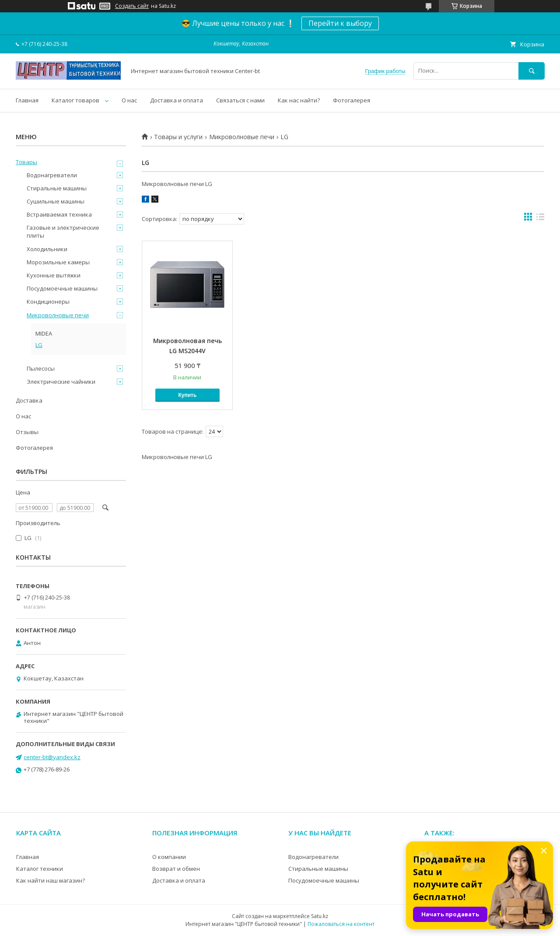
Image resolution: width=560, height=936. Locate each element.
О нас (129, 100)
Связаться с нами (240, 100)
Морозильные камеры (58, 262)
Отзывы (27, 432)
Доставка (29, 400)
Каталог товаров (75, 100)
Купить (187, 395)
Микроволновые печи (242, 137)
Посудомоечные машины (62, 288)
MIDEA (44, 333)
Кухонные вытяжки (54, 275)
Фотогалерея (352, 100)
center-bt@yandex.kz (52, 757)
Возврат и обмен (176, 869)
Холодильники (47, 249)
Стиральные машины (57, 188)
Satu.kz (320, 916)
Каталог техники (40, 869)
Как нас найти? (299, 100)
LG (39, 345)
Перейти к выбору (340, 23)
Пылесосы (41, 368)
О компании (169, 857)
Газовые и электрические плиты (63, 231)
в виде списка (540, 219)
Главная (27, 100)
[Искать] (532, 71)
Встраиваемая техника (59, 214)
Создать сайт (132, 6)
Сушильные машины (56, 201)
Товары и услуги (178, 137)
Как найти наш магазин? (51, 880)
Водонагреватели (52, 175)
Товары (26, 162)
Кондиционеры (48, 301)
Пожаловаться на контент (341, 924)
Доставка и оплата (177, 100)
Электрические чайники (61, 382)
